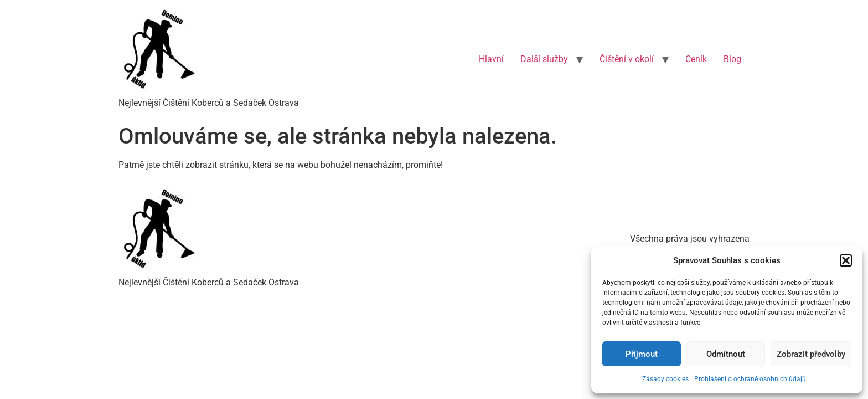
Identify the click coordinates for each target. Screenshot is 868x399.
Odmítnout (726, 354)
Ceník (696, 59)
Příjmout (642, 354)
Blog (732, 59)
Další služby (544, 59)
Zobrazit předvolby (811, 354)
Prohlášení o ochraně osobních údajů (750, 379)
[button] (846, 260)
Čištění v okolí (627, 59)
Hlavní (491, 59)
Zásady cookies (665, 379)
